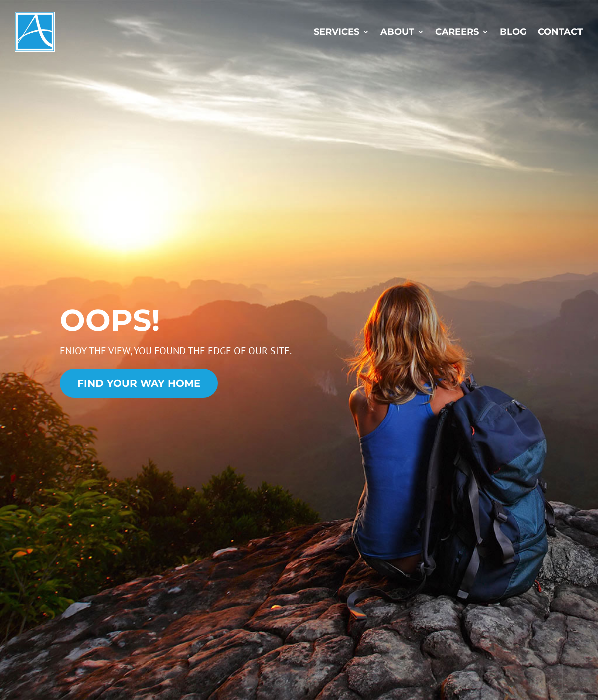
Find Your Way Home (139, 383)
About (397, 32)
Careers (457, 32)
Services (337, 32)
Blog (513, 32)
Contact (560, 32)
